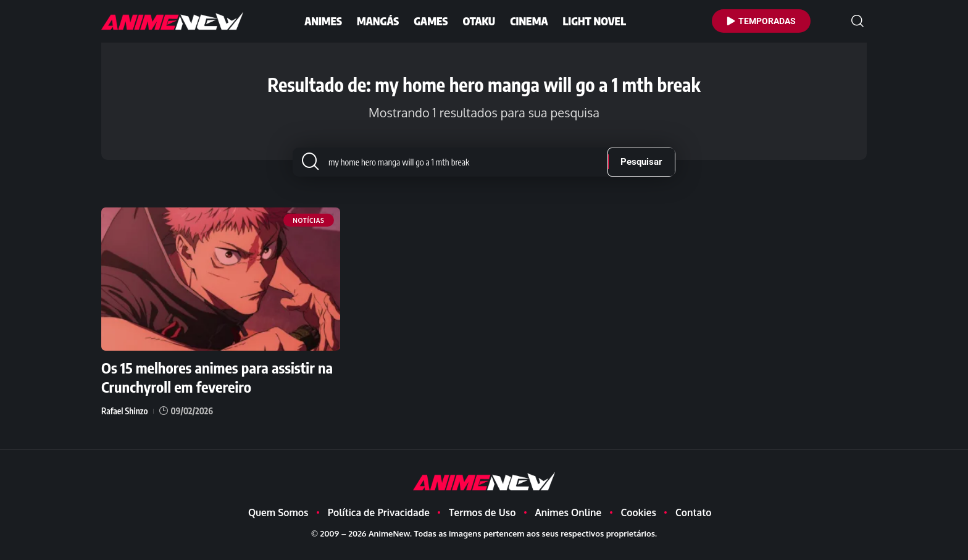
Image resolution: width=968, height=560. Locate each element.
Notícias (308, 231)
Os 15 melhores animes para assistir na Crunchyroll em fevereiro (217, 387)
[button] (857, 21)
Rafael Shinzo (124, 420)
